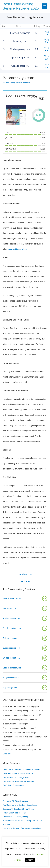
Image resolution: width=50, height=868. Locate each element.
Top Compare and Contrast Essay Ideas (20, 805)
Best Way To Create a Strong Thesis (18, 809)
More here (7, 754)
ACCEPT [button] (30, 860)
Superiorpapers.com (11, 648)
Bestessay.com (9, 608)
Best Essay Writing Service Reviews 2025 (21, 6)
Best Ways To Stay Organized (16, 801)
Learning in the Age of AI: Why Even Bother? (22, 828)
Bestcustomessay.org (12, 668)
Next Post (25, 581)
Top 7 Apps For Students (13, 785)
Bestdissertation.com (12, 628)
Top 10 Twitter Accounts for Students (18, 781)
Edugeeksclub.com (11, 678)
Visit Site (47, 33)
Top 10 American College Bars (16, 778)
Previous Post (25, 574)
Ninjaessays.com (10, 688)
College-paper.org (10, 638)
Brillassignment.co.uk (12, 658)
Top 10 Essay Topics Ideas (14, 813)
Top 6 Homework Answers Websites (18, 774)
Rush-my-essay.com (11, 618)
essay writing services (17, 249)
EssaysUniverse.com (12, 598)
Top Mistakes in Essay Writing (16, 817)
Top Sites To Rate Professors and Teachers (21, 770)
